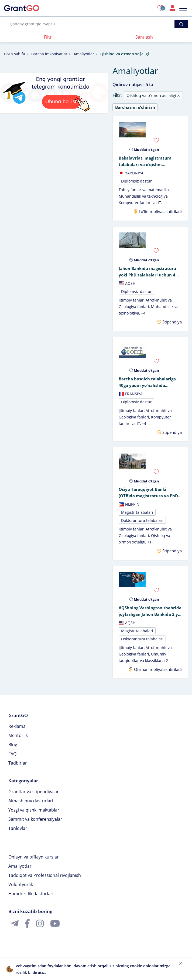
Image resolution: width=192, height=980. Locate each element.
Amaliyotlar (84, 54)
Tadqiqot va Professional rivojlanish (45, 880)
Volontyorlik (21, 889)
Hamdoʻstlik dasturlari (31, 898)
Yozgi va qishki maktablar (34, 815)
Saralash (144, 37)
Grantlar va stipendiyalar (34, 796)
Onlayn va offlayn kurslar (34, 862)
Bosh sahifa (15, 54)
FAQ (12, 759)
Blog (13, 749)
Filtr (48, 37)
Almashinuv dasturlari (31, 806)
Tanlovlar (18, 833)
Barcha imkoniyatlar (49, 54)
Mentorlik (18, 740)
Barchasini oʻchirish (135, 107)
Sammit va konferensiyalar (35, 824)
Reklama (17, 731)
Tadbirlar (18, 768)
